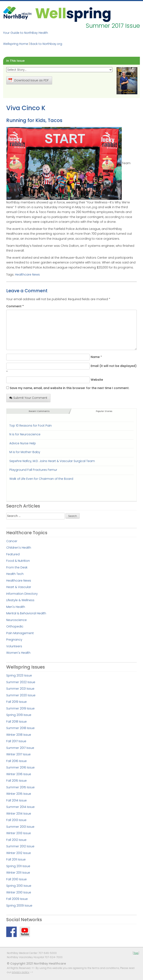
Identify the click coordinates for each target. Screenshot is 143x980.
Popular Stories (104, 411)
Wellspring (73, 14)
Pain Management (20, 633)
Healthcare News (27, 275)
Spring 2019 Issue (19, 715)
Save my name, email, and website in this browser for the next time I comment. (70, 388)
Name (95, 357)
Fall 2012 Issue (16, 840)
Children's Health (19, 548)
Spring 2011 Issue (18, 866)
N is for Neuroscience (25, 434)
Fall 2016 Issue (16, 761)
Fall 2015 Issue (16, 781)
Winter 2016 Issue (19, 774)
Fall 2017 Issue (16, 741)
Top (136, 953)
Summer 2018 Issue (20, 728)
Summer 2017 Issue (20, 748)
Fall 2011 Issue (16, 859)
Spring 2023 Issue (19, 675)
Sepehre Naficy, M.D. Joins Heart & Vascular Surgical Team (52, 461)
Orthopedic (15, 626)
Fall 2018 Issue (16, 722)
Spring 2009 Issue (19, 906)
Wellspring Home (16, 44)
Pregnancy (14, 640)
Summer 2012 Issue (20, 846)
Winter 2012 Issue (19, 853)
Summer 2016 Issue (20, 767)
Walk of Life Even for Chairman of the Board (41, 479)
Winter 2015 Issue (19, 794)
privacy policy (21, 972)
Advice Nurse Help (23, 443)
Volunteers (14, 646)
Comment (15, 306)
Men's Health (16, 607)
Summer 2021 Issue (20, 689)
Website (97, 380)
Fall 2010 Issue (16, 879)
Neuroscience (16, 620)
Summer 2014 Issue (20, 807)
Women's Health (18, 653)
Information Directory (22, 594)
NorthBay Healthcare (18, 14)
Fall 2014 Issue (16, 800)
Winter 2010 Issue (19, 892)
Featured (13, 554)
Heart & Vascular (19, 587)
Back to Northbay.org (46, 44)
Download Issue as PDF (29, 80)
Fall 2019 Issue (16, 702)
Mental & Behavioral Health (26, 613)
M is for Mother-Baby (25, 452)
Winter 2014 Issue (19, 814)
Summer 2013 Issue (20, 827)
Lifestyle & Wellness (20, 600)
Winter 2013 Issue (19, 833)
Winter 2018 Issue (19, 735)
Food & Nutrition (18, 561)
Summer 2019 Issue (20, 708)
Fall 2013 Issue (16, 820)
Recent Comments (39, 411)
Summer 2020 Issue (21, 695)
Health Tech (15, 574)
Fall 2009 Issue (17, 899)
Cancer (12, 541)
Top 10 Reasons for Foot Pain (31, 426)
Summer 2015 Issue (20, 787)
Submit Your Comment (28, 398)
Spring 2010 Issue (19, 886)
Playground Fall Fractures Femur (33, 470)
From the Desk (17, 567)
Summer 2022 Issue (21, 682)
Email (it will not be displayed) (114, 366)
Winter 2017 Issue (18, 754)
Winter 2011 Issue (18, 873)
